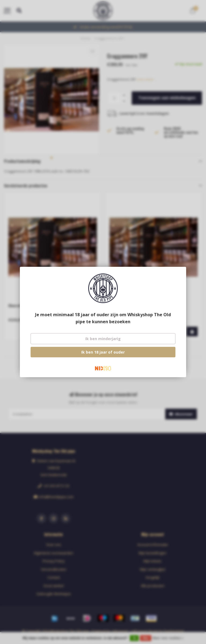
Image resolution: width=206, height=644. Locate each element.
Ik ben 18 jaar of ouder (103, 352)
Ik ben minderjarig (103, 339)
